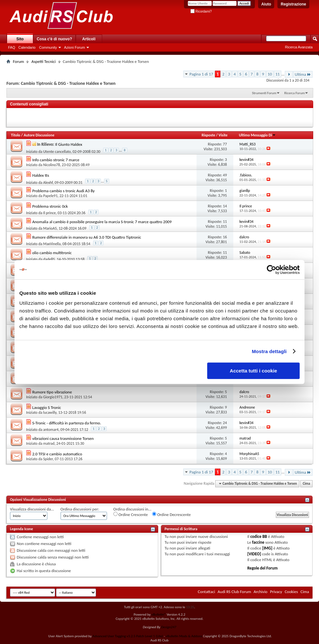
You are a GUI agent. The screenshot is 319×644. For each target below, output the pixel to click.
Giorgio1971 (53, 397)
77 (225, 144)
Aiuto (266, 4)
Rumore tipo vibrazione (52, 392)
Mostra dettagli (269, 351)
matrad (49, 443)
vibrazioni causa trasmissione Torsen (63, 438)
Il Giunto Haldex (69, 144)
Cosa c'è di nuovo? (54, 39)
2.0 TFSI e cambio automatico (57, 454)
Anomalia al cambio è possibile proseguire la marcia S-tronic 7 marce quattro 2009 (102, 222)
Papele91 (50, 196)
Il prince (49, 213)
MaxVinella (52, 244)
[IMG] (267, 548)
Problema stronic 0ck (50, 206)
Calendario (27, 47)
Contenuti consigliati (29, 104)
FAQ (12, 47)
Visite (223, 135)
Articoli (89, 39)
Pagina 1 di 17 (201, 74)
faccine (258, 542)
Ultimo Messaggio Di (257, 135)
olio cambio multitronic (52, 253)
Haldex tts (41, 175)
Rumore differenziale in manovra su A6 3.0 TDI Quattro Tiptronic (87, 237)
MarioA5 (50, 228)
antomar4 (51, 430)
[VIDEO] (254, 554)
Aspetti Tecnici (43, 61)
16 (225, 237)
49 (225, 175)
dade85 (49, 259)
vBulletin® (159, 614)
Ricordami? (201, 11)
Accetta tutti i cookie (253, 371)
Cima (306, 484)
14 (225, 206)
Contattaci (207, 592)
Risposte (208, 135)
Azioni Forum (75, 47)
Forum (18, 61)
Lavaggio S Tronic (47, 407)
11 (278, 74)
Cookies (291, 592)
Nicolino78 (52, 165)
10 (270, 74)
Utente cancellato (57, 152)
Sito (20, 39)
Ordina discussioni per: (80, 509)
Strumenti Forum (264, 93)
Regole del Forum (262, 568)
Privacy (276, 592)
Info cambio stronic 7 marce (56, 160)
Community (48, 47)
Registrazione (293, 4)
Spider (48, 459)
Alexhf (48, 183)
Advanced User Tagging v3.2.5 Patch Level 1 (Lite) (128, 636)
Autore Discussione (39, 135)
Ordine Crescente (131, 514)
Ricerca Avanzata (299, 47)
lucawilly (50, 412)
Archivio (261, 592)
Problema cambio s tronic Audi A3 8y (63, 191)
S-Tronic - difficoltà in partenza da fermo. (67, 423)
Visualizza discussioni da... (32, 509)
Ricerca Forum (295, 93)
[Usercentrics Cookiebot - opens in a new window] (271, 270)
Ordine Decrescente (171, 514)
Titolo (16, 135)
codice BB (259, 536)
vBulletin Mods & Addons (184, 636)
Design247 (169, 627)
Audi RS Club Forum (234, 592)
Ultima (303, 74)
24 (225, 423)
